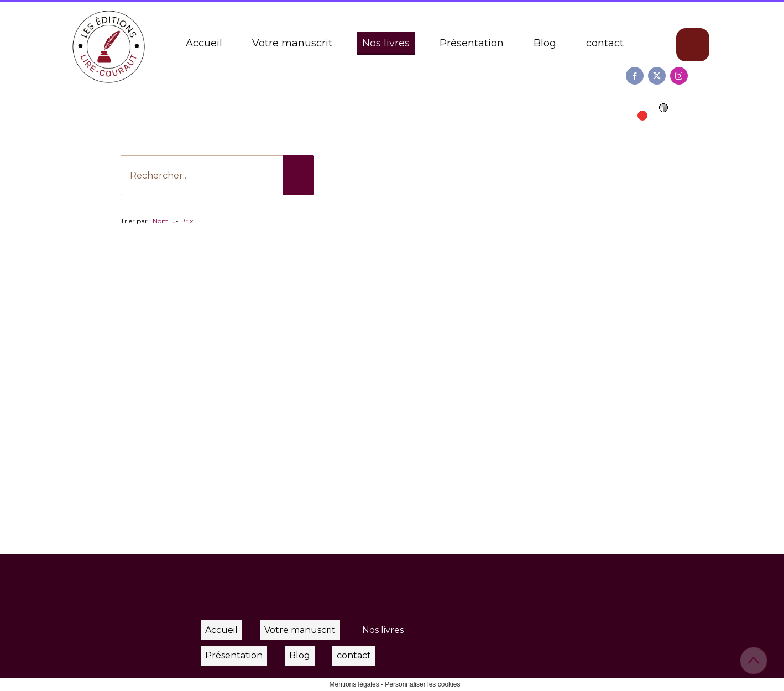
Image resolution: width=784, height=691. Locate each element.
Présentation (472, 43)
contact (605, 43)
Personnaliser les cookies (422, 684)
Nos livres (386, 43)
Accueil (204, 43)
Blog (545, 43)
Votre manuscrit (292, 43)
